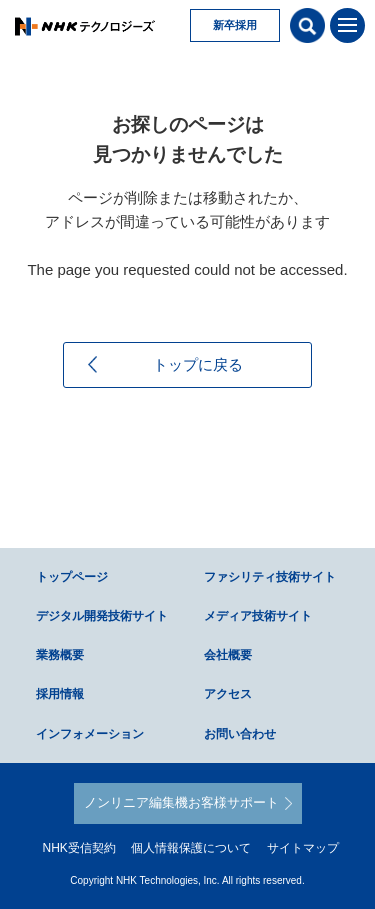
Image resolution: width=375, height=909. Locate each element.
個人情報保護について (191, 848)
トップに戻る (198, 364)
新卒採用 (235, 25)
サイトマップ (303, 848)
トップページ (72, 577)
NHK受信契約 (78, 848)
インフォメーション (90, 734)
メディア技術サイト (258, 616)
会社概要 (228, 655)
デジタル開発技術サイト (102, 616)
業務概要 (60, 655)
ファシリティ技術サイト (270, 577)
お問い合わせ (240, 734)
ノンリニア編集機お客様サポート (181, 802)
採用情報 (60, 694)
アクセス (228, 694)
